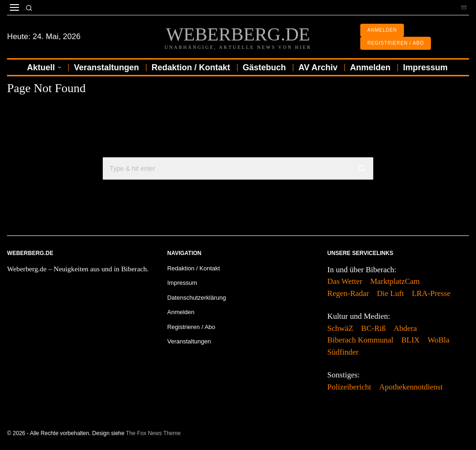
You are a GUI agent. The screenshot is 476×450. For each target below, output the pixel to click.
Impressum (182, 283)
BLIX (410, 340)
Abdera (405, 328)
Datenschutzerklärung (197, 298)
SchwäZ (340, 328)
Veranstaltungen (189, 341)
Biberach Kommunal (360, 340)
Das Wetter (345, 281)
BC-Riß (374, 328)
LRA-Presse (431, 293)
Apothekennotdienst (411, 387)
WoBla (439, 340)
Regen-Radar (348, 293)
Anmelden (181, 312)
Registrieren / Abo (191, 327)
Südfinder (343, 352)
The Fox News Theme (153, 433)
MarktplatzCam (395, 281)
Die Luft (390, 293)
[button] (362, 168)
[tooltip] (464, 7)
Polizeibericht (349, 387)
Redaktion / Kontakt (194, 268)
